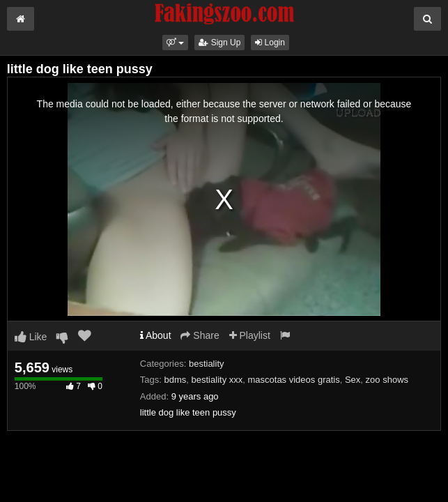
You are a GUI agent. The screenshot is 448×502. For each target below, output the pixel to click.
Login (270, 43)
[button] (175, 43)
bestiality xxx (217, 380)
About (156, 335)
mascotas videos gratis (293, 380)
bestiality (207, 364)
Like (31, 337)
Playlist (250, 335)
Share (200, 335)
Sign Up (219, 43)
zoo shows (387, 380)
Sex (353, 380)
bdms (176, 380)
